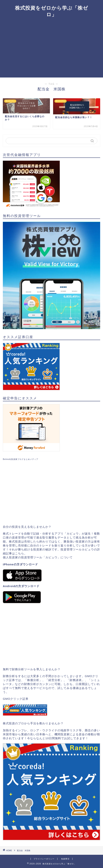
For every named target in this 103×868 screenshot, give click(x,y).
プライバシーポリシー (44, 859)
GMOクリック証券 (16, 699)
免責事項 (65, 859)
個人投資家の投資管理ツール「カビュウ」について (38, 557)
